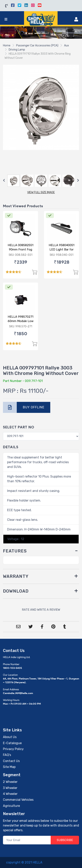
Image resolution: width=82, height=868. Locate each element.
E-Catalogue (12, 743)
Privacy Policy (13, 749)
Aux (67, 46)
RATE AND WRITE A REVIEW (41, 610)
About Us (10, 737)
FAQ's (7, 755)
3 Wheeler (10, 788)
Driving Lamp (17, 50)
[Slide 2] (45, 33)
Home (7, 46)
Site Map (9, 767)
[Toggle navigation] (6, 19)
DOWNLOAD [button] (16, 591)
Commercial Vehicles (18, 800)
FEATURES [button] (15, 551)
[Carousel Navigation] (41, 180)
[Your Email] (27, 840)
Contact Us (11, 761)
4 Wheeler (10, 794)
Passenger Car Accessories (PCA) (37, 46)
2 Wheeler (10, 782)
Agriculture (11, 806)
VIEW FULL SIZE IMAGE (41, 192)
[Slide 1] (37, 33)
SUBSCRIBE (65, 840)
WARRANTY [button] (16, 576)
